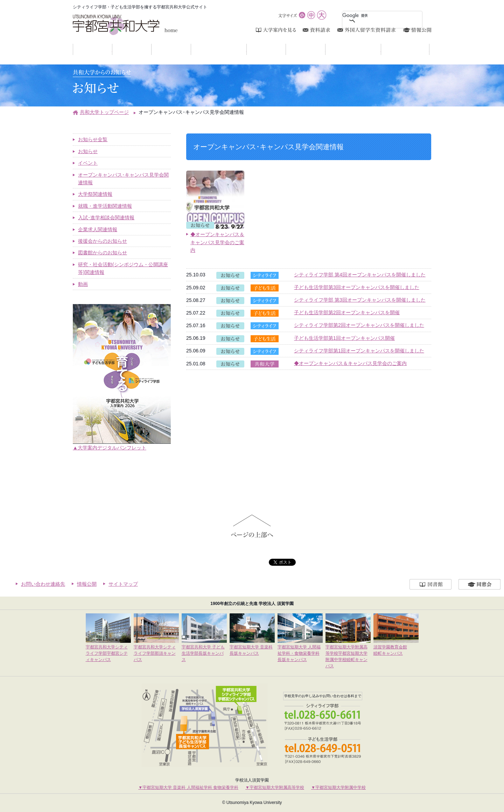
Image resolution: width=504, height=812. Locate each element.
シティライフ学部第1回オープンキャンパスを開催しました (359, 351)
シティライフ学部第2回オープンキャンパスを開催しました (359, 325)
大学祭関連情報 (95, 194)
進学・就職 (325, 49)
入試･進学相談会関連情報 (106, 218)
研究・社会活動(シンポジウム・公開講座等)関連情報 (123, 268)
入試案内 (286, 49)
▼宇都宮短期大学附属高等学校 (275, 787)
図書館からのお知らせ (103, 253)
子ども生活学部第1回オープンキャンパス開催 (344, 338)
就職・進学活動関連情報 (105, 206)
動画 (83, 284)
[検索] (374, 15)
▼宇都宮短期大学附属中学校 (338, 787)
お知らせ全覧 (93, 139)
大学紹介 (151, 49)
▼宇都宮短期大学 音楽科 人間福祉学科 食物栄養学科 (188, 787)
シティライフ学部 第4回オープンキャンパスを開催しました (360, 275)
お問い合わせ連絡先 (43, 584)
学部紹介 (191, 49)
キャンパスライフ (247, 49)
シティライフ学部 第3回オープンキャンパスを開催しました (360, 300)
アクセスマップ (429, 49)
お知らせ (112, 49)
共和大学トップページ (104, 112)
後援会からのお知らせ (103, 241)
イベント (88, 163)
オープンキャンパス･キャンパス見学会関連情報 (123, 179)
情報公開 (87, 584)
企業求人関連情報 (98, 229)
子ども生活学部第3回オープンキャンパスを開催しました (357, 287)
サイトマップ (123, 584)
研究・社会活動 (381, 49)
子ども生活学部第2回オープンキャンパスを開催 (347, 312)
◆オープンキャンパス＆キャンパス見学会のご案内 (350, 363)
